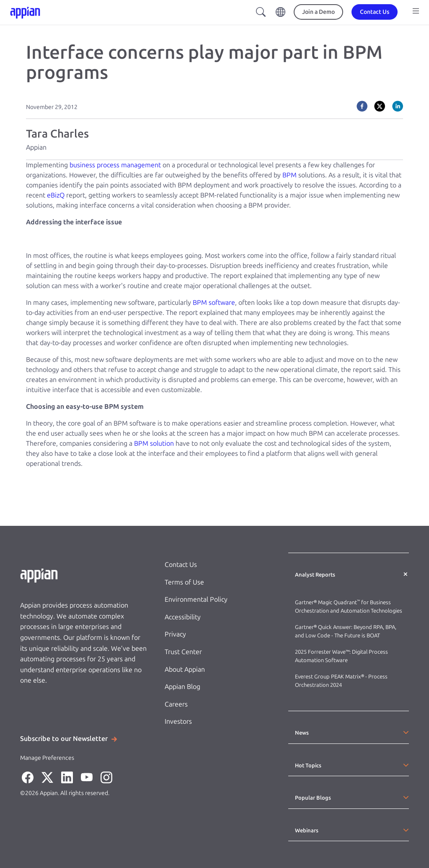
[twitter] (380, 106)
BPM (289, 175)
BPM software (214, 303)
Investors (178, 721)
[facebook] (362, 106)
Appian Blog (182, 687)
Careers (176, 704)
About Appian (185, 669)
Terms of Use (184, 582)
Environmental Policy (196, 599)
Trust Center (183, 652)
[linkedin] (398, 106)
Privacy (175, 634)
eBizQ (56, 195)
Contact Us (181, 565)
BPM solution (154, 443)
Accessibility (183, 617)
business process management (115, 165)
